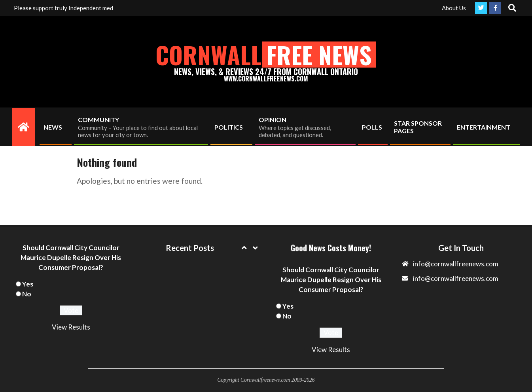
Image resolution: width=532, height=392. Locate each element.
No (27, 294)
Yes (28, 284)
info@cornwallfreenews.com (456, 278)
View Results (71, 327)
